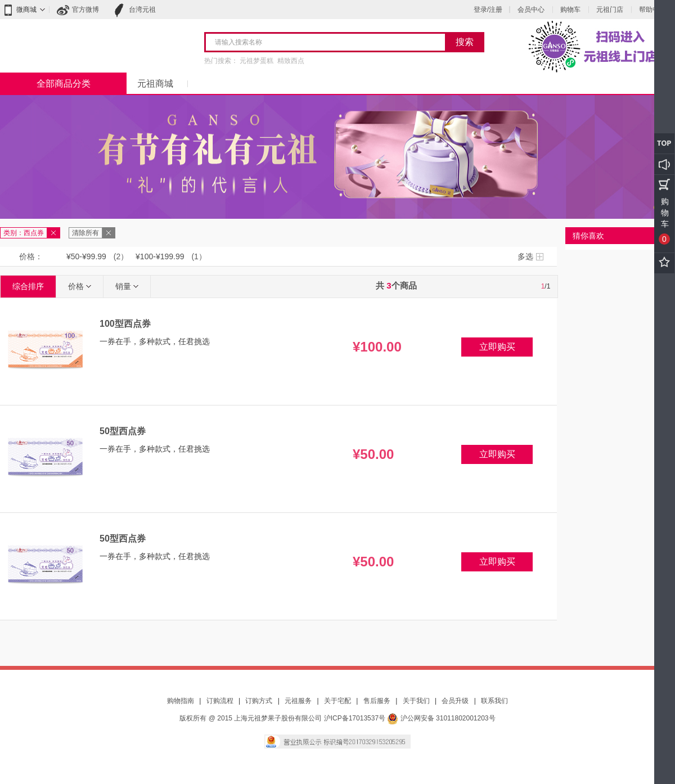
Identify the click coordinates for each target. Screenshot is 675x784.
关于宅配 (337, 701)
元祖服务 (298, 701)
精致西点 (291, 61)
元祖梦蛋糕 (256, 61)
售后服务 (377, 701)
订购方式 (259, 701)
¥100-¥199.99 (160, 256)
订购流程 (220, 701)
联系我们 (494, 701)
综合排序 (28, 286)
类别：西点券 (24, 233)
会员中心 (531, 10)
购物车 (570, 10)
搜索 (465, 42)
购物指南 (181, 701)
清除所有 (85, 233)
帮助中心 (652, 10)
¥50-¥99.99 (86, 256)
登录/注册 (488, 10)
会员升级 (455, 701)
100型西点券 (125, 324)
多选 (525, 256)
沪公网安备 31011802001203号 (441, 718)
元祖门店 (610, 10)
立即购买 (497, 347)
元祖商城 (155, 84)
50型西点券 (123, 431)
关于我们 (416, 701)
